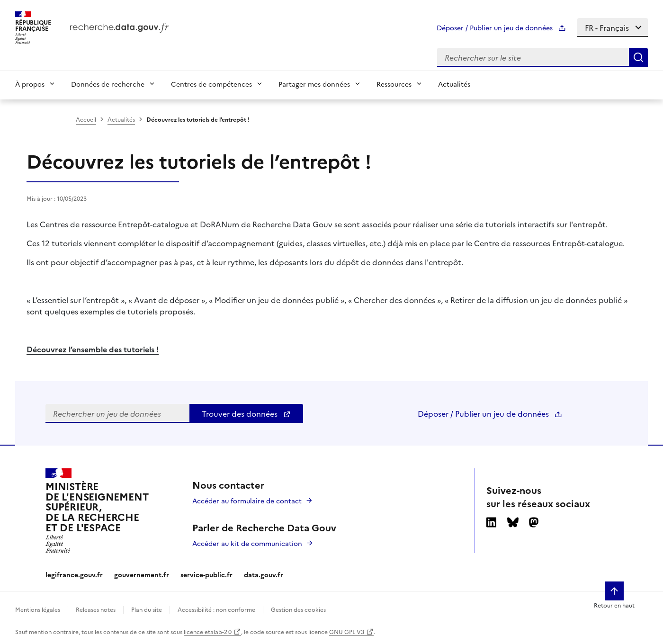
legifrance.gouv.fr (74, 574)
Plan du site (147, 609)
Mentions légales (38, 609)
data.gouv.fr (264, 574)
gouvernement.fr (142, 574)
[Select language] (613, 27)
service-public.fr (206, 574)
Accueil (86, 119)
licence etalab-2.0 (208, 631)
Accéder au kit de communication (247, 543)
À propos (30, 84)
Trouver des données (246, 413)
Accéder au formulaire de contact (247, 501)
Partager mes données (314, 84)
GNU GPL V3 (347, 631)
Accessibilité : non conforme (216, 609)
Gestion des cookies (298, 609)
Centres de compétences (211, 84)
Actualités (454, 84)
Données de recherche (108, 84)
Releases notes (96, 609)
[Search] (638, 57)
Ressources (394, 84)
